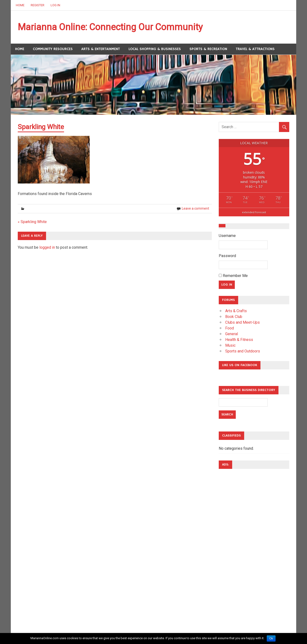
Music (230, 345)
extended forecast (254, 212)
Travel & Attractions (255, 49)
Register (38, 5)
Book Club (234, 317)
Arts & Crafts (236, 311)
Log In (55, 5)
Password (227, 256)
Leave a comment (195, 208)
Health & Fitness (239, 340)
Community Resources (53, 49)
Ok (271, 638)
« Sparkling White (32, 222)
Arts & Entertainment (101, 49)
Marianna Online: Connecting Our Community (110, 27)
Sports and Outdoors (243, 351)
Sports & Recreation (208, 49)
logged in (47, 247)
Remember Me (233, 276)
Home (20, 5)
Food (230, 328)
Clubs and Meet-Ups (242, 322)
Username (227, 236)
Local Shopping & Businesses (155, 49)
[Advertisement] (238, 545)
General (232, 334)
